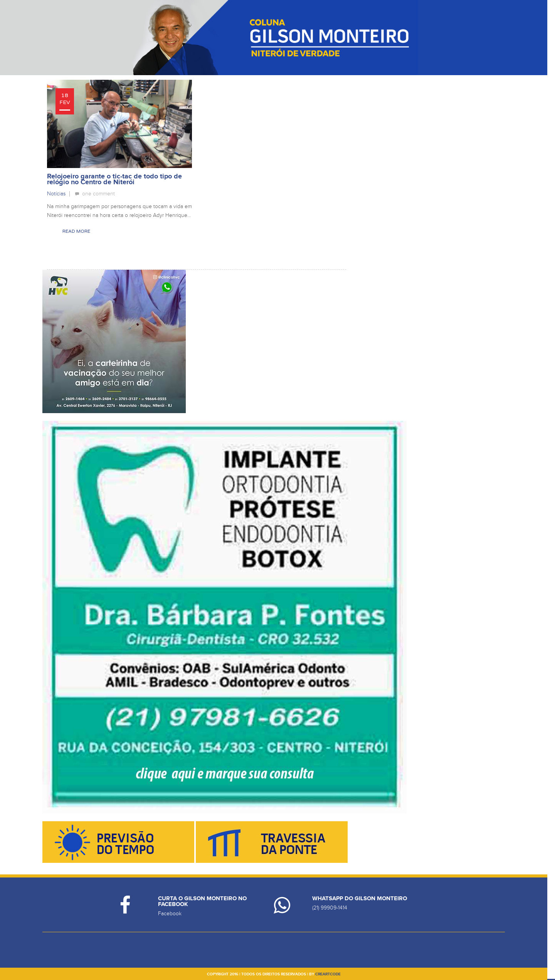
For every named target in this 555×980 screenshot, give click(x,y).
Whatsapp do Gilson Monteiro (360, 898)
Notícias (56, 194)
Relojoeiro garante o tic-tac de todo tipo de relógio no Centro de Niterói (114, 179)
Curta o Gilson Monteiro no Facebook (202, 901)
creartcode (328, 974)
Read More (76, 231)
